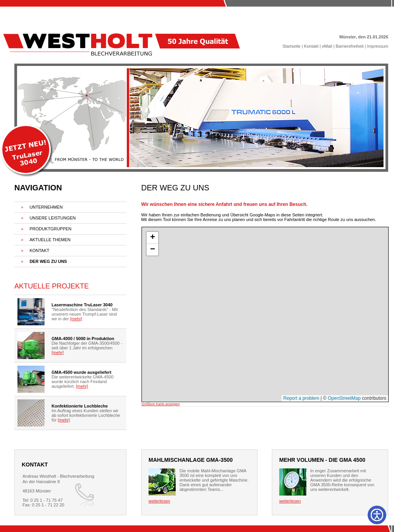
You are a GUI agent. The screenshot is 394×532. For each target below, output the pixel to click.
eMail (327, 46)
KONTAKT (39, 250)
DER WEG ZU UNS (48, 261)
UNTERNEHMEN (46, 207)
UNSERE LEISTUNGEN (53, 218)
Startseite (291, 46)
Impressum (378, 46)
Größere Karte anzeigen (161, 404)
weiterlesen (159, 501)
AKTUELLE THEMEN (50, 240)
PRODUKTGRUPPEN (50, 229)
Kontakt (311, 46)
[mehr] (76, 319)
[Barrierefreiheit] (377, 515)
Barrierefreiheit (349, 46)
